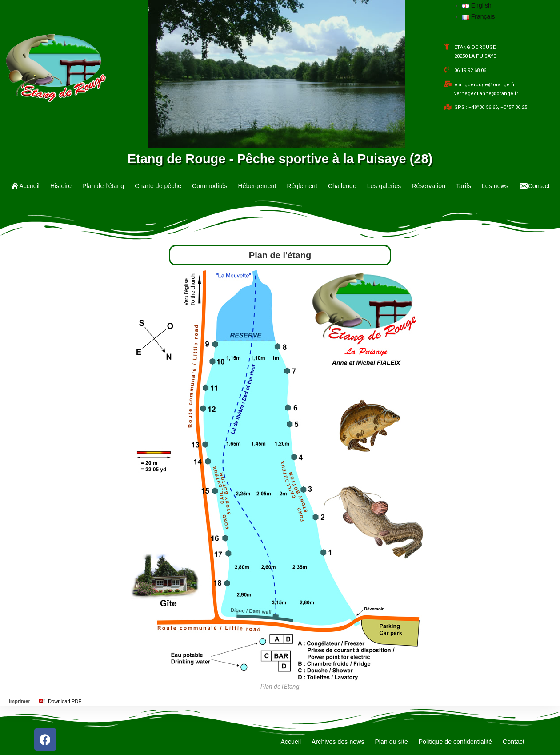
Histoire (61, 186)
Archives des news (338, 742)
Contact (514, 742)
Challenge (342, 186)
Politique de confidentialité (455, 742)
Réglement (302, 186)
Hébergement (257, 186)
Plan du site (391, 742)
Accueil (291, 742)
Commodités (210, 186)
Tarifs (464, 186)
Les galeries (384, 186)
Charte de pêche (158, 186)
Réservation (428, 186)
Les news (495, 186)
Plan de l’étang (103, 186)
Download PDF (65, 701)
